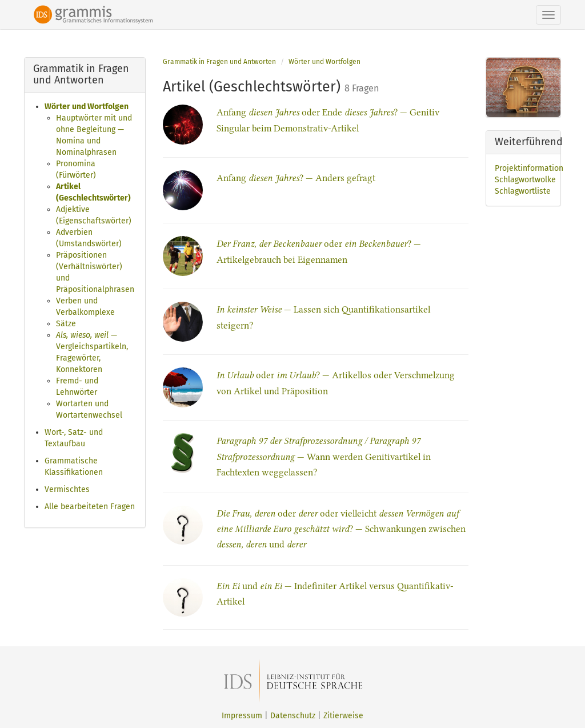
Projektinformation (529, 168)
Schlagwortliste (523, 191)
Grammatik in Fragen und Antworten (219, 62)
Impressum (242, 716)
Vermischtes (67, 489)
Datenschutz (293, 716)
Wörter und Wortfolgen (87, 107)
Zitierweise (343, 716)
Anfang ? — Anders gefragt (296, 178)
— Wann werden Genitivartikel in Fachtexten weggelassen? (324, 456)
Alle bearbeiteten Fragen (90, 507)
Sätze (66, 324)
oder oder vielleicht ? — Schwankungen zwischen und (341, 529)
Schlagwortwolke (525, 180)
